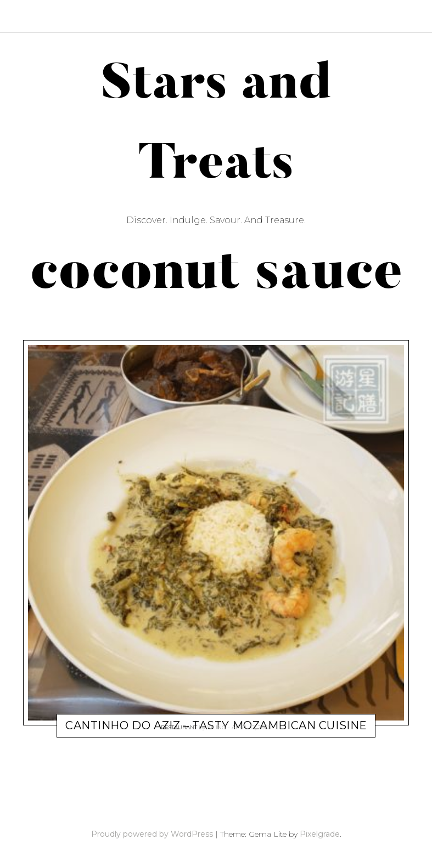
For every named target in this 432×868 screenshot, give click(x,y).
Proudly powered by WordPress (152, 834)
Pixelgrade (320, 834)
